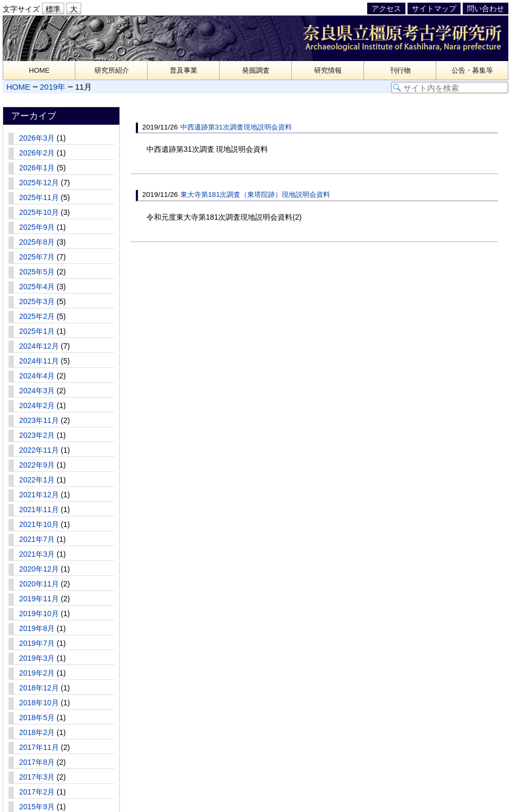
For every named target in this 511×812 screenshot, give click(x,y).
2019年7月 (37, 643)
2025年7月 (37, 257)
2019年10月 (39, 614)
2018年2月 (37, 732)
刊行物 (400, 70)
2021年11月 (39, 509)
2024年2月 (37, 405)
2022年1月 (37, 480)
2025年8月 (37, 242)
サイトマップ (434, 8)
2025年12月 (39, 183)
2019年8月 (37, 628)
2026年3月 (37, 138)
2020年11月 (39, 584)
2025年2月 (37, 316)
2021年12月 (39, 495)
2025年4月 (37, 287)
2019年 (53, 87)
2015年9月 (37, 807)
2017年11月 (39, 747)
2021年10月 (39, 524)
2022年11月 (39, 450)
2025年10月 (39, 212)
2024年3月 (37, 391)
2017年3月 (37, 777)
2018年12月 (39, 688)
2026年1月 (37, 168)
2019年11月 (39, 599)
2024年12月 (39, 346)
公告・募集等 (472, 70)
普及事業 (184, 70)
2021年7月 (37, 539)
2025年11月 (39, 197)
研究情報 (328, 70)
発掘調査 (256, 70)
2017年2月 (37, 792)
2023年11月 (39, 420)
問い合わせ (486, 8)
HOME (40, 70)
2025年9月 (37, 227)
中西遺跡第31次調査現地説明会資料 (236, 127)
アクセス (386, 8)
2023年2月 (37, 435)
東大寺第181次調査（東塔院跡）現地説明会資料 (255, 195)
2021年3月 (37, 554)
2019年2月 (37, 673)
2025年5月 (37, 272)
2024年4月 (37, 376)
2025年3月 (37, 301)
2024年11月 (39, 361)
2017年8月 (37, 762)
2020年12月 (39, 569)
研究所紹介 (112, 70)
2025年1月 (37, 331)
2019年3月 (37, 658)
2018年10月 (39, 703)
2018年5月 (37, 718)
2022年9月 (37, 465)
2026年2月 (37, 153)
